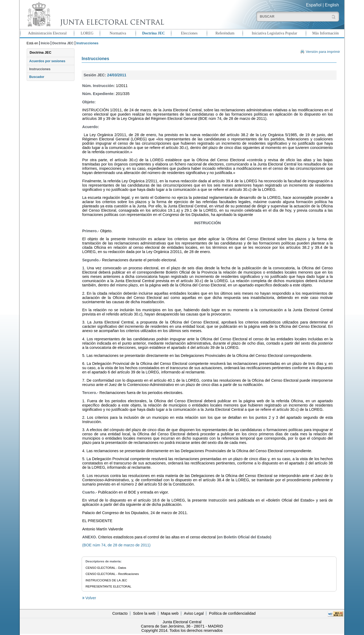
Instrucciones (40, 69)
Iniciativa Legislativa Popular (274, 33)
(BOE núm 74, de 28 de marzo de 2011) (116, 545)
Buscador (37, 77)
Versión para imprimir (323, 52)
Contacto (120, 613)
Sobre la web (144, 613)
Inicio (45, 43)
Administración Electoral (47, 33)
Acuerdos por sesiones (47, 61)
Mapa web (170, 613)
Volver (90, 598)
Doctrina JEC (154, 33)
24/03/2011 (117, 75)
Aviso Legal (194, 613)
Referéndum (225, 33)
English (332, 5)
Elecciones (189, 33)
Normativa (118, 33)
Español (314, 5)
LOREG (87, 33)
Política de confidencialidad (232, 613)
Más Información (326, 33)
